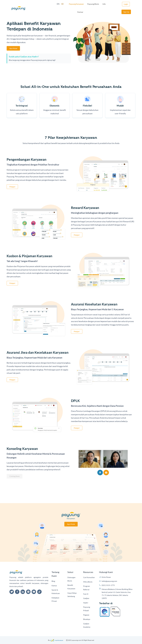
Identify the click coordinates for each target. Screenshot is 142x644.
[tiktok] (39, 592)
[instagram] (28, 592)
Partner (106, 4)
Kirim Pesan (106, 577)
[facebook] (17, 592)
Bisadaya (87, 619)
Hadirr (86, 603)
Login (116, 4)
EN (52, 4)
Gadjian (86, 598)
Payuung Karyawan (70, 4)
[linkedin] (23, 592)
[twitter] (12, 592)
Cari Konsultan (89, 577)
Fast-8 (86, 594)
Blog (53, 581)
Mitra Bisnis (88, 582)
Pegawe (86, 615)
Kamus (54, 586)
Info (98, 4)
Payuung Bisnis (87, 4)
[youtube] (34, 592)
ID (57, 4)
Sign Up (126, 4)
